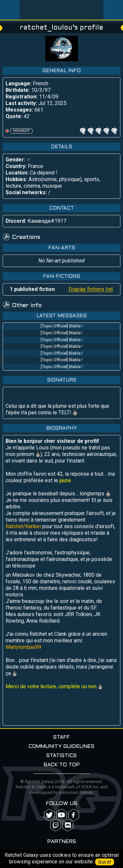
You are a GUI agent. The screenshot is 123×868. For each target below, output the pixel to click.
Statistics (61, 756)
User (113, 10)
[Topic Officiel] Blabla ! (62, 326)
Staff (61, 737)
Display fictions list (91, 289)
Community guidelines (61, 746)
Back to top (62, 765)
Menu (10, 10)
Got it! (105, 862)
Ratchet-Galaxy (62, 10)
